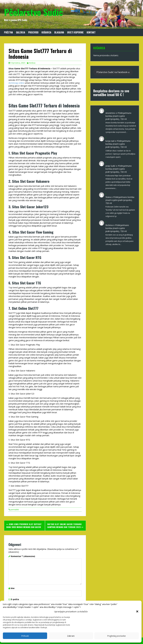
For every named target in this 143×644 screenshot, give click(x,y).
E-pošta (15, 599)
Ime (13, 588)
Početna (8, 32)
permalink (14, 510)
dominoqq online (16, 83)
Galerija (21, 32)
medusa (32, 63)
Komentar (23, 556)
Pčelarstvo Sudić (33, 12)
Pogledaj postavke (116, 636)
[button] (137, 611)
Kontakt (91, 32)
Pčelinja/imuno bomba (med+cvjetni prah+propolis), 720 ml (118, 116)
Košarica (46, 32)
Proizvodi (33, 32)
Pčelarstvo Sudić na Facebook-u (113, 72)
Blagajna (59, 32)
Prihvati (25, 636)
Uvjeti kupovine (75, 32)
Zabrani (71, 636)
